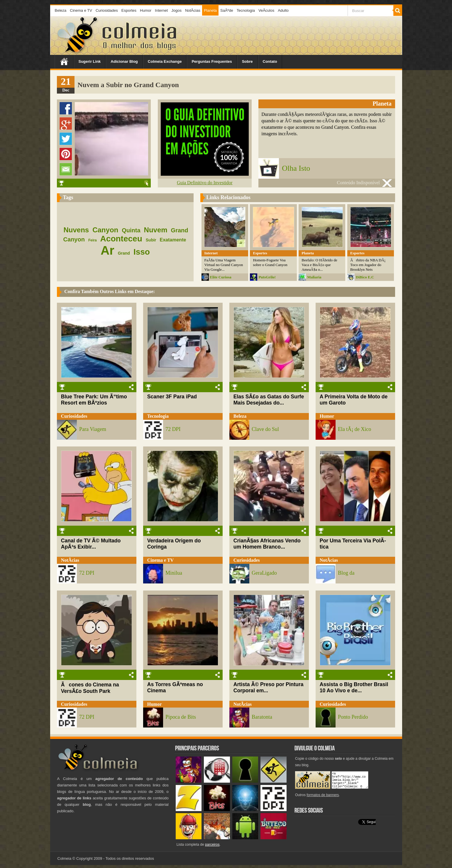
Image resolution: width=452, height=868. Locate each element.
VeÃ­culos (266, 10)
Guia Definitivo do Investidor (205, 183)
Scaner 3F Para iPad (172, 397)
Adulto (283, 10)
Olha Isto (296, 168)
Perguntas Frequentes (212, 61)
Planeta (210, 10)
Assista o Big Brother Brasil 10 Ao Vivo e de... (354, 687)
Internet (161, 10)
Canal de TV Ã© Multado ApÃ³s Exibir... (91, 544)
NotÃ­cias (193, 10)
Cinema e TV (81, 10)
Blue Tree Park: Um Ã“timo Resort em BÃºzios (94, 400)
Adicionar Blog (124, 61)
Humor (146, 10)
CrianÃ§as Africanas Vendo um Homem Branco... (267, 544)
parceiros (212, 845)
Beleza (61, 10)
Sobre (247, 61)
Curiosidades (107, 10)
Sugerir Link (90, 61)
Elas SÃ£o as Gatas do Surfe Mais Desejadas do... (269, 400)
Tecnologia (246, 10)
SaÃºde (227, 10)
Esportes (129, 10)
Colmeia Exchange (165, 61)
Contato (270, 61)
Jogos (176, 10)
